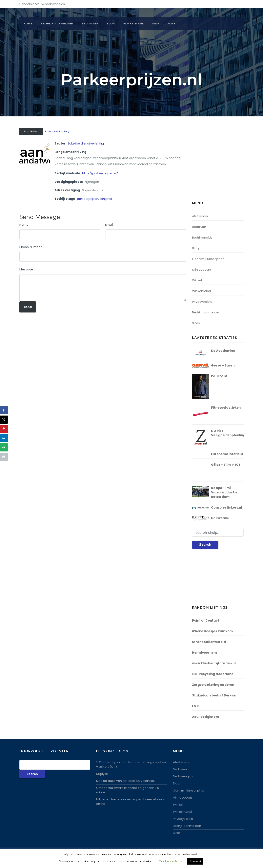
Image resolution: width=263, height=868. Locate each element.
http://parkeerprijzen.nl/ (100, 173)
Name (24, 225)
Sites (196, 323)
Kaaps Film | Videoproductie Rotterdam (224, 492)
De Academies (223, 351)
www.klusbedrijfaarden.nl (214, 663)
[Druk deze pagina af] (4, 457)
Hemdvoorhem (204, 653)
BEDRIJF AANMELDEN (57, 23)
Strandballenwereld (209, 642)
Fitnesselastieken (226, 408)
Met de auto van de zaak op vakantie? (126, 781)
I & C (196, 706)
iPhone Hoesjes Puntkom (212, 631)
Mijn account (164, 23)
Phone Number (31, 247)
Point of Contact (206, 620)
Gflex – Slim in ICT (226, 465)
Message (26, 269)
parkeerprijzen (88, 199)
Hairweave (220, 518)
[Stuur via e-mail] (4, 447)
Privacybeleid (202, 302)
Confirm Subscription (208, 259)
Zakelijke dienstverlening (86, 143)
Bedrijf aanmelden (206, 312)
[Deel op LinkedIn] (4, 438)
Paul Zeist (219, 376)
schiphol (106, 199)
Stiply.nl (102, 774)
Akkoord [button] (195, 861)
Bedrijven (90, 23)
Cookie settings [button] (170, 861)
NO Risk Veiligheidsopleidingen (230, 433)
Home (28, 23)
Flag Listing (31, 131)
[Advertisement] (217, 165)
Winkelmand (134, 23)
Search (205, 545)
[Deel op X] (4, 420)
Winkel (197, 280)
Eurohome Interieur (227, 454)
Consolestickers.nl (227, 507)
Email (109, 225)
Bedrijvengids (202, 237)
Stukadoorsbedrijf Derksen (215, 695)
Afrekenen (200, 216)
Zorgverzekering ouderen (213, 685)
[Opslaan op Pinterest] (4, 429)
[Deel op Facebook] (4, 410)
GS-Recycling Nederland (213, 674)
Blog (111, 23)
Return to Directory (57, 131)
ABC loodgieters (206, 717)
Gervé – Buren (223, 365)
